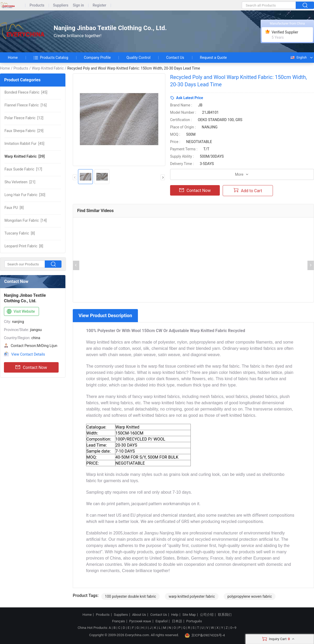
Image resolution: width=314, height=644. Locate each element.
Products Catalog (51, 58)
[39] (24, 156)
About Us (139, 615)
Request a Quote (213, 58)
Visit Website (20, 312)
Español (161, 621)
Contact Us (175, 58)
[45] (26, 92)
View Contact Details (28, 354)
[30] (25, 195)
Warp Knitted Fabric (48, 68)
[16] (26, 105)
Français (118, 621)
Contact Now (31, 367)
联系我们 (225, 615)
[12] (24, 118)
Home (13, 58)
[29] (24, 131)
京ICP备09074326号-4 (205, 635)
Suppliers (61, 5)
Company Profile (97, 58)
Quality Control (138, 58)
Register (99, 5)
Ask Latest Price (190, 98)
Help (175, 615)
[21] (20, 182)
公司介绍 (207, 615)
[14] (26, 220)
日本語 (177, 621)
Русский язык (140, 621)
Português (194, 621)
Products (37, 5)
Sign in (78, 5)
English (298, 58)
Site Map (189, 615)
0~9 (233, 628)
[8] (14, 208)
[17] (23, 169)
